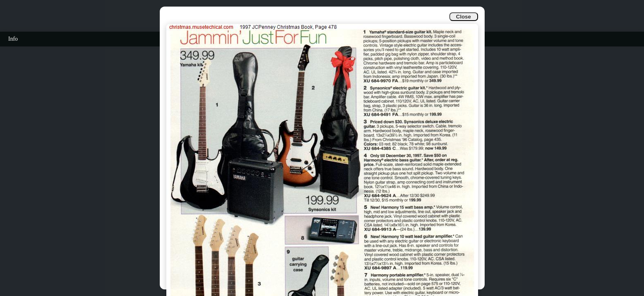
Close (463, 17)
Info (13, 39)
